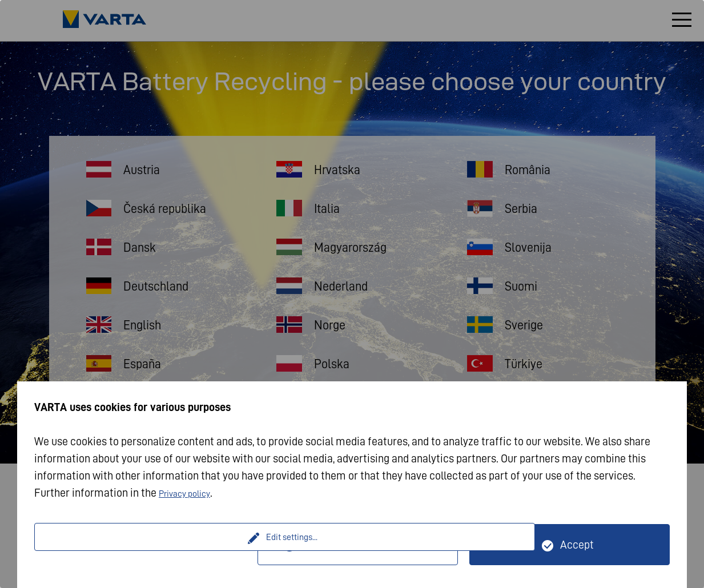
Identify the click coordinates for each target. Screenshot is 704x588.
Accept (577, 545)
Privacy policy (192, 493)
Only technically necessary (365, 545)
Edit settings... (147, 545)
